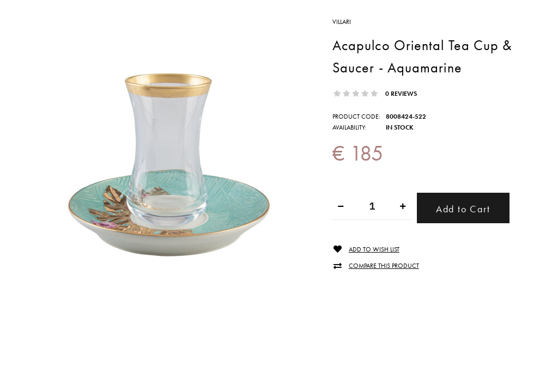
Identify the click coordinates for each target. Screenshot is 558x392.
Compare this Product (384, 266)
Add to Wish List (374, 250)
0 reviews (401, 94)
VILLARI (342, 22)
